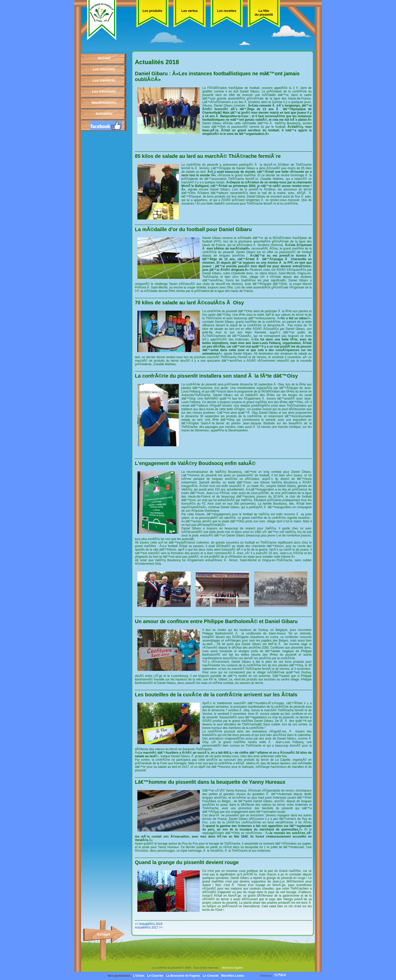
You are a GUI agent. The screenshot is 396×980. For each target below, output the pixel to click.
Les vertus (190, 11)
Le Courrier (155, 976)
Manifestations (104, 103)
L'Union (139, 976)
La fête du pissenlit (264, 13)
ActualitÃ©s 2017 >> (149, 927)
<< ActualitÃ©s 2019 (149, 924)
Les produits (152, 11)
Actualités (104, 114)
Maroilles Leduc (233, 976)
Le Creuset (211, 976)
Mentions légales (232, 968)
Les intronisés (104, 91)
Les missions (104, 69)
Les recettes (227, 11)
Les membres (104, 80)
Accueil (104, 58)
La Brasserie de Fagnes (183, 976)
